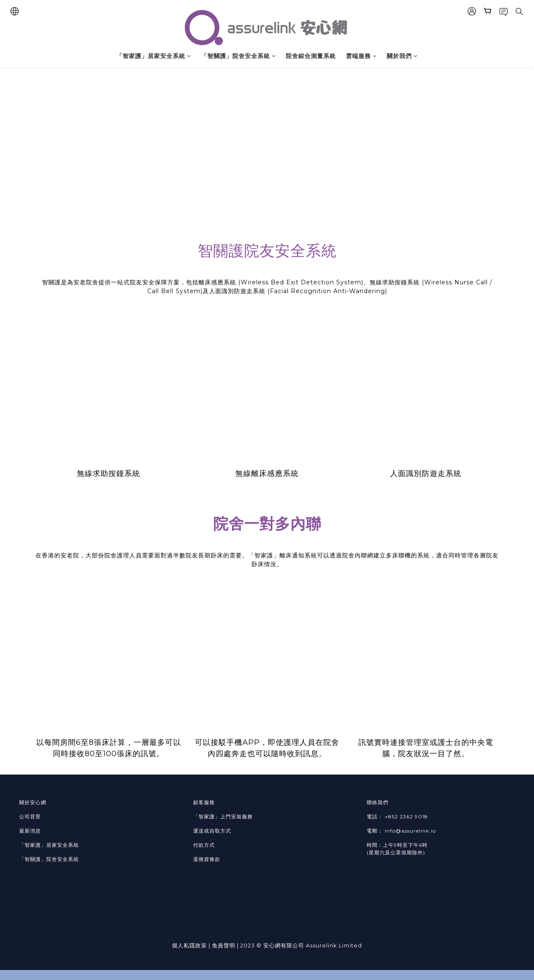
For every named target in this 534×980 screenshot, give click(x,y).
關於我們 (402, 56)
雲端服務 (361, 56)
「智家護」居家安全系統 (154, 56)
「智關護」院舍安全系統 (238, 56)
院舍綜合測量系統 (311, 56)
